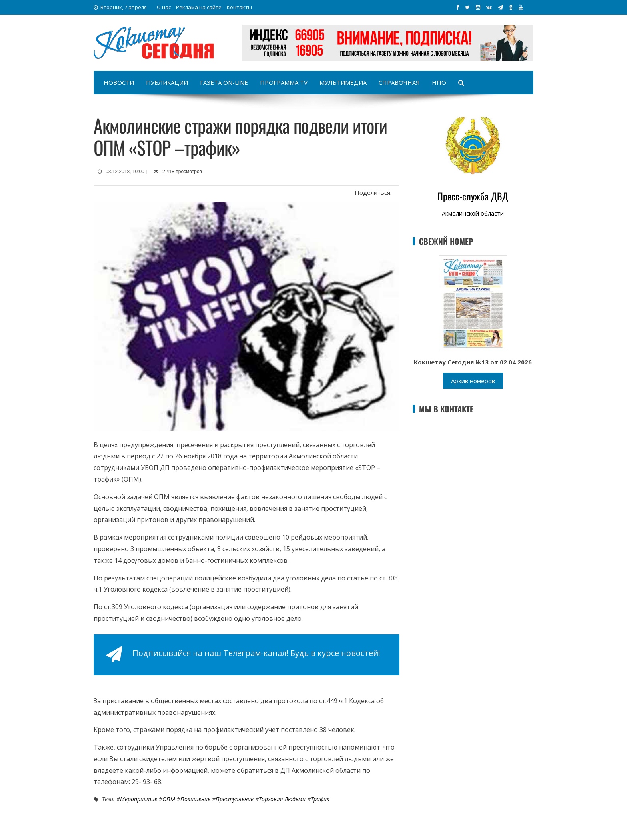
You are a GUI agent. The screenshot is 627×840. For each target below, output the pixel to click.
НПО (439, 82)
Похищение (195, 799)
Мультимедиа (343, 82)
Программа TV (284, 82)
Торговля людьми (282, 799)
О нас (164, 7)
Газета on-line (224, 82)
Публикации (167, 82)
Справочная (399, 82)
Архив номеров (473, 381)
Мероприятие (139, 799)
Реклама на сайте (199, 7)
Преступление (235, 799)
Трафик (320, 799)
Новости (119, 82)
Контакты (239, 7)
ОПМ (169, 799)
